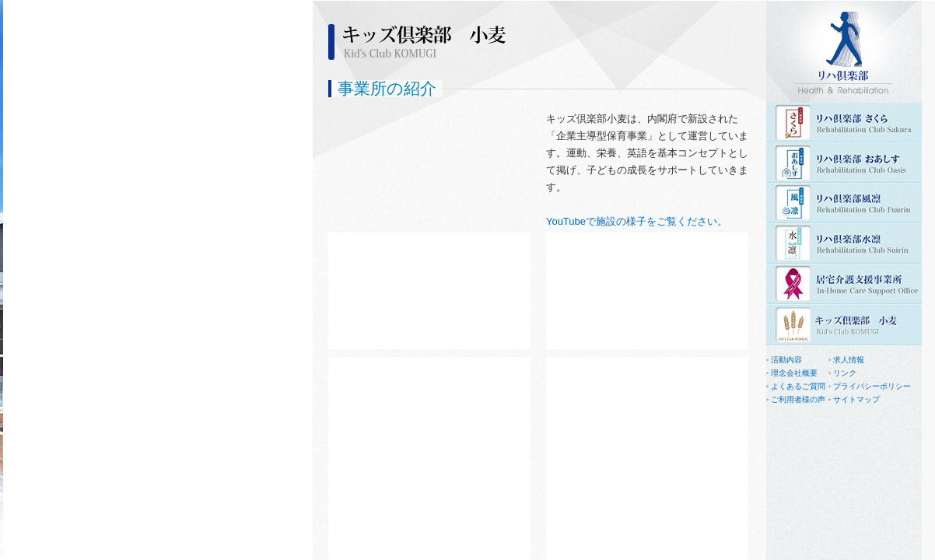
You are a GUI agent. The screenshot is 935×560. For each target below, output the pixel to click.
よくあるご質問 (798, 386)
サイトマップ (856, 399)
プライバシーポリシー (872, 386)
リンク (845, 373)
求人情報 (849, 360)
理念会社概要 (794, 373)
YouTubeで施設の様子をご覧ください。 (637, 221)
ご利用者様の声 (798, 399)
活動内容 (786, 360)
